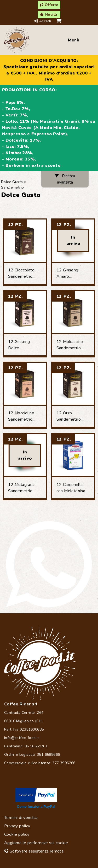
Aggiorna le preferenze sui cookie (36, 843)
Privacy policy (17, 826)
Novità (48, 15)
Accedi (43, 21)
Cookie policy (17, 834)
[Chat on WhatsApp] (49, 564)
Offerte (49, 5)
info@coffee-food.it (22, 738)
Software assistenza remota (34, 851)
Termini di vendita (21, 818)
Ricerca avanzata (65, 179)
